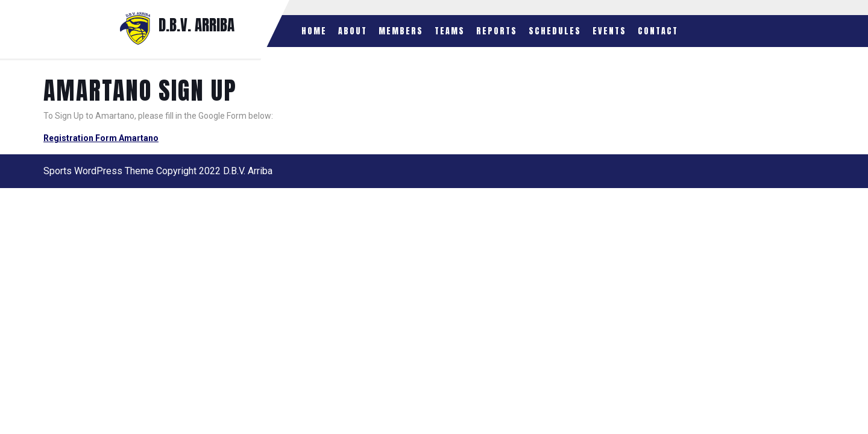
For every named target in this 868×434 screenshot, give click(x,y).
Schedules (555, 31)
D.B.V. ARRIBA (197, 25)
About (353, 31)
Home (314, 31)
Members (401, 31)
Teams (450, 31)
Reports (497, 31)
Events (609, 31)
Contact (658, 31)
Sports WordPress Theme (99, 171)
